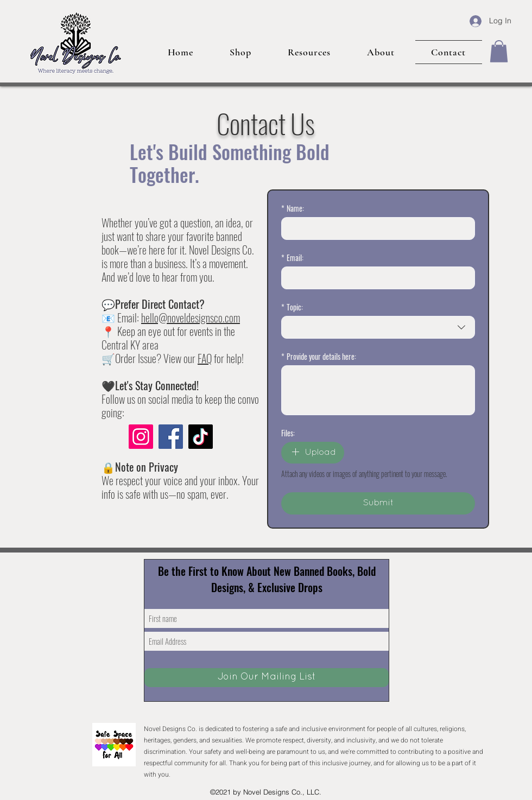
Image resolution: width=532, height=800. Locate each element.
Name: (293, 208)
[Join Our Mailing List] (267, 678)
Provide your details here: (319, 356)
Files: (288, 433)
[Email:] (375, 278)
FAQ (205, 358)
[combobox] (378, 327)
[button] (499, 51)
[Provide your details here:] (378, 390)
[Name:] (375, 228)
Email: (292, 258)
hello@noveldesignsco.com (191, 318)
